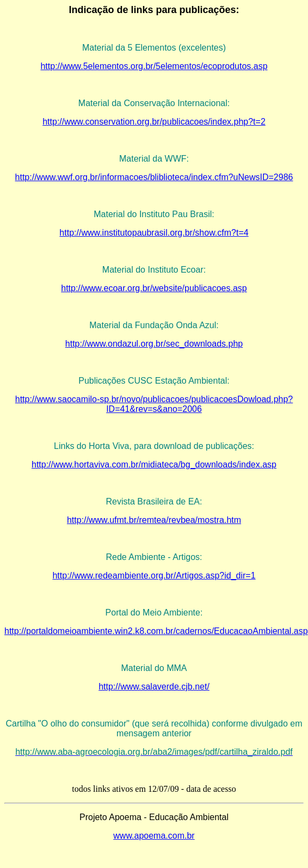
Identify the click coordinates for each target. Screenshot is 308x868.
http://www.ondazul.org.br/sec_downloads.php (154, 344)
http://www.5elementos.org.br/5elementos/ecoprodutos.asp (154, 66)
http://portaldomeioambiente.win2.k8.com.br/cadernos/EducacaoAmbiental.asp (156, 631)
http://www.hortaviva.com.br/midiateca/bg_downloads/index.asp (154, 464)
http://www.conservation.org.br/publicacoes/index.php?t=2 (154, 122)
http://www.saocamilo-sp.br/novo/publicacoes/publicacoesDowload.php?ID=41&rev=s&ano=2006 (154, 404)
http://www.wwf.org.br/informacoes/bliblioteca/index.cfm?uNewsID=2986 (154, 177)
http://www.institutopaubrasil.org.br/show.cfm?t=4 (154, 233)
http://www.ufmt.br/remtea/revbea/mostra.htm (154, 520)
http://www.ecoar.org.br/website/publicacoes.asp (154, 288)
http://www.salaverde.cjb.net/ (154, 687)
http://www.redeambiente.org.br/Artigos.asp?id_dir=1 (154, 575)
